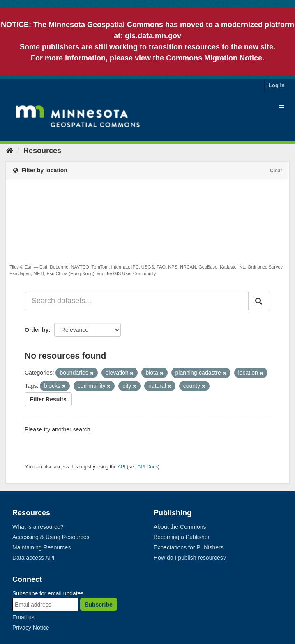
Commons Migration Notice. (215, 58)
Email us (23, 617)
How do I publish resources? (190, 558)
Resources (42, 151)
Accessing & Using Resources (51, 537)
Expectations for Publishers (189, 547)
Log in (277, 85)
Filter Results (48, 399)
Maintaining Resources (41, 547)
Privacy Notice (31, 628)
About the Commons (180, 527)
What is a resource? (38, 527)
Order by (37, 330)
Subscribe (99, 605)
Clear (276, 171)
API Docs (148, 467)
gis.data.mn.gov (153, 36)
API (121, 467)
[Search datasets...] (137, 301)
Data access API (33, 558)
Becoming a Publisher (182, 537)
